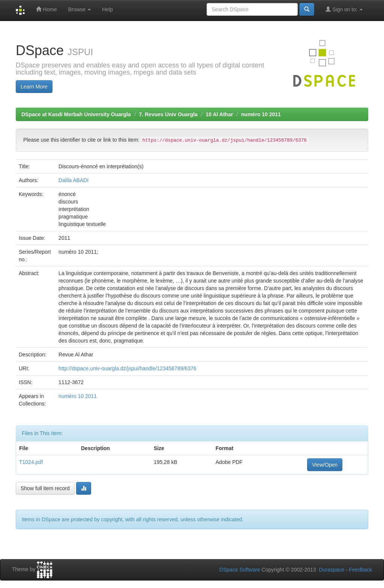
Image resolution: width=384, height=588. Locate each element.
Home (46, 9)
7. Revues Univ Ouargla (168, 114)
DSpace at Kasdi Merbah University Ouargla (76, 114)
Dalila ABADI (73, 180)
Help (107, 9)
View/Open (325, 465)
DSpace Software (240, 570)
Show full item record (45, 488)
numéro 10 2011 (261, 114)
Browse (80, 9)
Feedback (361, 570)
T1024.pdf (31, 462)
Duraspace (331, 570)
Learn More (34, 87)
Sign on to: (344, 9)
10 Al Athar (220, 114)
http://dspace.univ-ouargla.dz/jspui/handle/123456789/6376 (127, 368)
